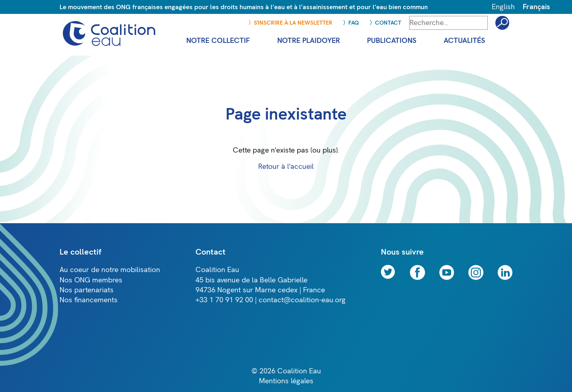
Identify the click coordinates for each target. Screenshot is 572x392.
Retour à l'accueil (286, 167)
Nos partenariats (87, 290)
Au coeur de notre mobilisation (110, 270)
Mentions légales (286, 381)
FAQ (354, 23)
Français (536, 7)
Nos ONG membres (91, 280)
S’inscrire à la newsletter (293, 23)
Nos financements (89, 300)
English (503, 7)
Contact (388, 23)
